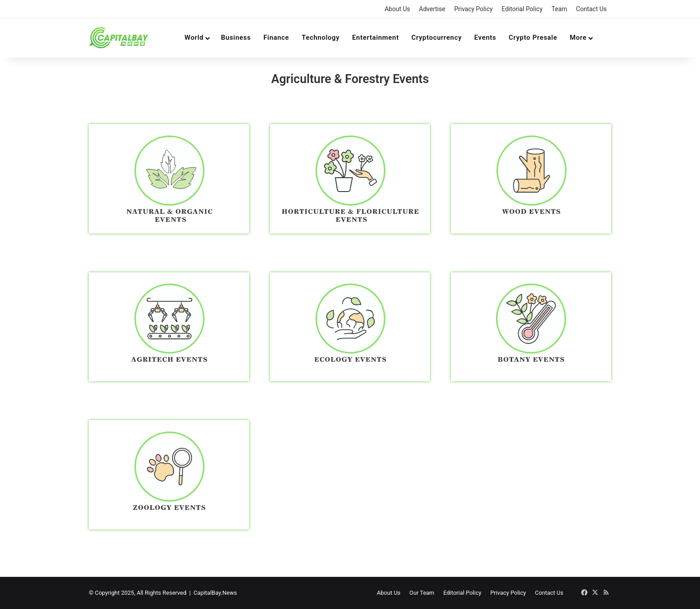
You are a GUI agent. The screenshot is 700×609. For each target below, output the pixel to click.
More (578, 38)
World (194, 38)
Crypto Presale (533, 38)
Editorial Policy (522, 9)
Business (236, 38)
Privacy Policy (473, 9)
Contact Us (591, 9)
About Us (397, 9)
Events (485, 38)
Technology (321, 38)
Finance (276, 38)
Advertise (432, 9)
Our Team (422, 593)
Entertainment (376, 38)
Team (559, 9)
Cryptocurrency (436, 38)
